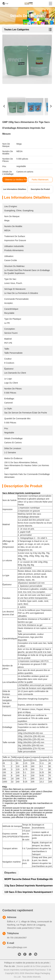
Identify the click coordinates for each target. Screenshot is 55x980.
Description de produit (40, 189)
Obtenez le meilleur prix (16, 180)
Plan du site (9, 966)
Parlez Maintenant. (40, 180)
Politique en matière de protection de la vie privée (27, 963)
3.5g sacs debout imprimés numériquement (29, 886)
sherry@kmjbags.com (17, 947)
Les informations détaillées (15, 189)
